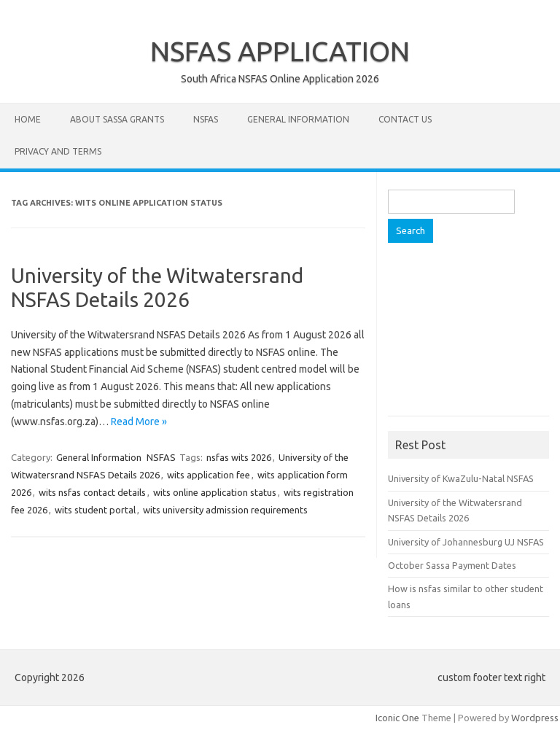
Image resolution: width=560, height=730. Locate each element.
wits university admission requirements (225, 510)
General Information (298, 119)
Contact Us (405, 119)
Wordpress (535, 718)
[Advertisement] (474, 335)
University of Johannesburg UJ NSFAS (466, 542)
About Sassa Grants (117, 119)
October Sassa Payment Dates (452, 565)
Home (28, 119)
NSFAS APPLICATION (280, 51)
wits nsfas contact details (92, 492)
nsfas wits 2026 (239, 457)
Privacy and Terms (58, 151)
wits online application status (215, 492)
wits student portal (95, 510)
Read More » (139, 422)
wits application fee (209, 475)
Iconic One (397, 718)
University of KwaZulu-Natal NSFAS (461, 478)
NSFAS (206, 119)
